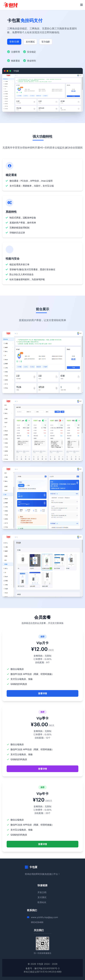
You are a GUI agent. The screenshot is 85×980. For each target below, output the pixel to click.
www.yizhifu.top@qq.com (44, 917)
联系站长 (42, 902)
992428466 (37, 922)
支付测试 (30, 42)
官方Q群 (46, 42)
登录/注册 (14, 42)
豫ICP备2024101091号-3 (47, 968)
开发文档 (42, 892)
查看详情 (42, 693)
